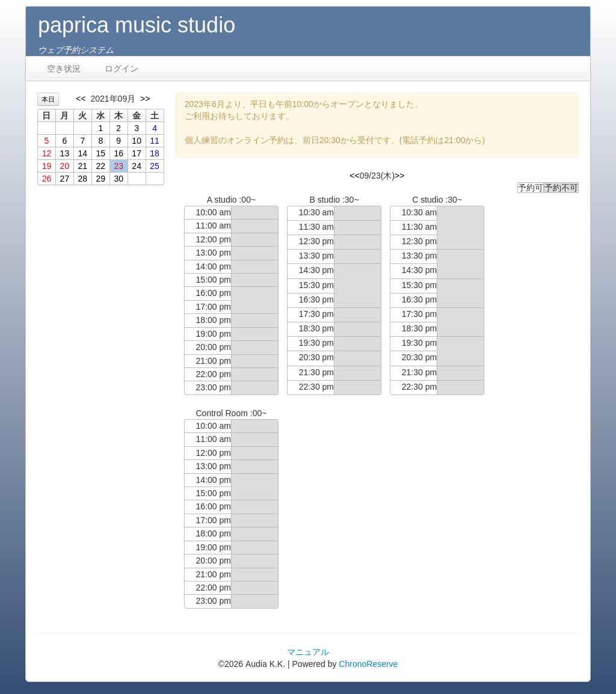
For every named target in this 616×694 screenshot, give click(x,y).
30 (119, 179)
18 (155, 153)
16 (119, 153)
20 (65, 166)
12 (47, 153)
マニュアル (308, 652)
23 (119, 166)
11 (155, 141)
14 (83, 153)
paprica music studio (137, 25)
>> (145, 99)
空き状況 (64, 69)
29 (100, 179)
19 (47, 166)
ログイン (122, 69)
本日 (48, 99)
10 (137, 141)
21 (83, 166)
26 (47, 179)
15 (100, 153)
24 (137, 166)
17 (137, 153)
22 (100, 166)
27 (65, 179)
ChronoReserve (368, 664)
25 (155, 166)
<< (81, 99)
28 (83, 179)
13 (65, 153)
